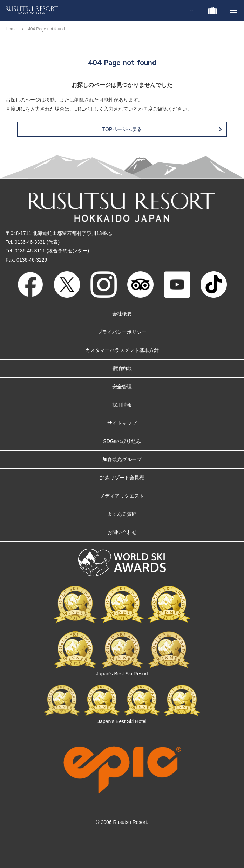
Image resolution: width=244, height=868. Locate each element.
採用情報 (122, 405)
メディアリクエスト (122, 496)
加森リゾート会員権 (122, 478)
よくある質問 (122, 514)
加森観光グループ (122, 459)
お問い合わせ (122, 532)
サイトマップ (122, 423)
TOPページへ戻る (162, 129)
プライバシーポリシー (122, 332)
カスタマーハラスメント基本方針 (122, 350)
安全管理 (122, 387)
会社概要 (122, 314)
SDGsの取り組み (122, 441)
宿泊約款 (122, 368)
